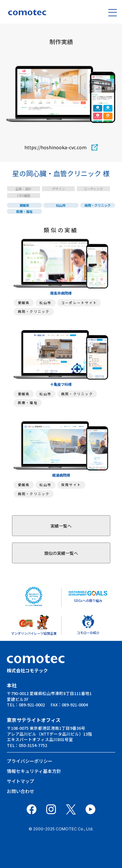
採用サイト (71, 485)
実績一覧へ (61, 526)
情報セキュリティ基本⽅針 (34, 771)
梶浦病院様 (61, 475)
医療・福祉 (24, 211)
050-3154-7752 (33, 745)
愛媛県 (24, 205)
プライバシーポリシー (30, 761)
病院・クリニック (98, 205)
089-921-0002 (32, 705)
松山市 (61, 205)
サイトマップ (20, 781)
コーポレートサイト (79, 303)
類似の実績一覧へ (61, 553)
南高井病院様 (61, 293)
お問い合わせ (20, 791)
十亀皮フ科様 (61, 384)
